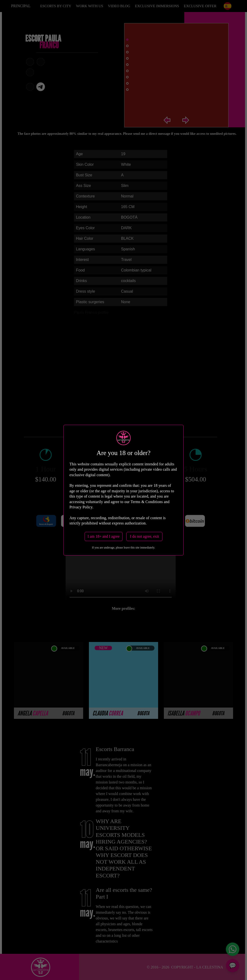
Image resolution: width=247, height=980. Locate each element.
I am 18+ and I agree (104, 536)
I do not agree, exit (144, 536)
